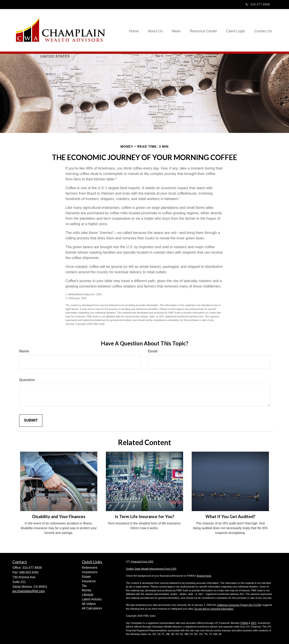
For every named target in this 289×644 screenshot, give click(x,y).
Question (27, 380)
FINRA (244, 623)
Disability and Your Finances (59, 517)
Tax (84, 586)
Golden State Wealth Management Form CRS (151, 569)
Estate (86, 577)
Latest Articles (92, 599)
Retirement (90, 568)
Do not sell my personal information (214, 609)
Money (87, 590)
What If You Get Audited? (230, 517)
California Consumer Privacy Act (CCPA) (239, 605)
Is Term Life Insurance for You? (145, 517)
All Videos (89, 604)
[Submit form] (31, 421)
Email (153, 351)
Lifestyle (88, 595)
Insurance (89, 581)
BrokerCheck (204, 576)
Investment (90, 572)
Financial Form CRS (142, 561)
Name (24, 351)
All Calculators (92, 608)
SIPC (254, 623)
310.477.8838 (258, 4)
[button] (150, 30)
